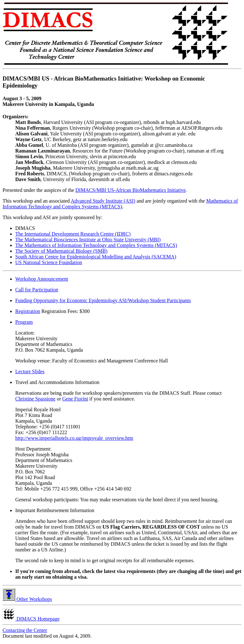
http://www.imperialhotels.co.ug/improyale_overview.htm (74, 438)
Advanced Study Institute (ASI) (103, 201)
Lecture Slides (30, 371)
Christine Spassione (35, 399)
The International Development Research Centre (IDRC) (73, 234)
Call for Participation (37, 290)
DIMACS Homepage (31, 619)
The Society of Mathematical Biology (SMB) (61, 251)
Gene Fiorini (75, 399)
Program (24, 322)
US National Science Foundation (49, 262)
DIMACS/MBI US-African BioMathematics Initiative (130, 190)
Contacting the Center (25, 630)
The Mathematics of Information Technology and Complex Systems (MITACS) (96, 245)
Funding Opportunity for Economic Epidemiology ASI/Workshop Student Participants (103, 300)
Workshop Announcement (42, 279)
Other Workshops (27, 599)
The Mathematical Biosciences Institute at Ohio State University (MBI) (88, 240)
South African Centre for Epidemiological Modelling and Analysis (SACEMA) (96, 257)
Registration (28, 311)
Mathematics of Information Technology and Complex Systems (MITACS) (120, 204)
